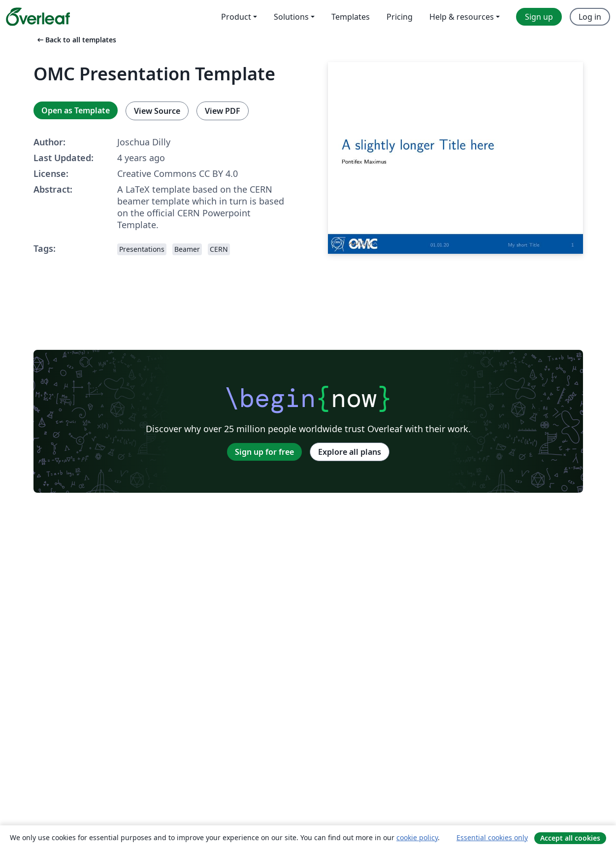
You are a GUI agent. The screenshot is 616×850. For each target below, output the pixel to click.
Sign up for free (264, 452)
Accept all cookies (570, 838)
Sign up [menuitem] (539, 17)
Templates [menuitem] (351, 17)
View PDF (223, 111)
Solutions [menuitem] (291, 17)
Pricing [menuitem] (400, 17)
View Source (157, 111)
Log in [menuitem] (590, 17)
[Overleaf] (38, 17)
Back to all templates (76, 40)
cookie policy (417, 837)
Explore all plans (350, 452)
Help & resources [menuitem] (462, 17)
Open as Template (76, 110)
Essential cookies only (492, 837)
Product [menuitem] (236, 17)
